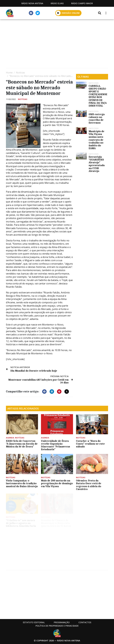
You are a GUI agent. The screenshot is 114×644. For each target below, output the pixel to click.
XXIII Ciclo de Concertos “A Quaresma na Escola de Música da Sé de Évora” (22, 444)
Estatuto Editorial (34, 622)
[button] (44, 392)
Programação (62, 622)
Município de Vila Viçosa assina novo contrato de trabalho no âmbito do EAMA (96, 140)
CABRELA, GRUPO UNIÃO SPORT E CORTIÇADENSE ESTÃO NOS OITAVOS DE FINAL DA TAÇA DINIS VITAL (98, 96)
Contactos (85, 622)
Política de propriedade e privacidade (57, 626)
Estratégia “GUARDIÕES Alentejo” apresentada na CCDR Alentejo (97, 164)
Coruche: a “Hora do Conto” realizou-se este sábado (90, 444)
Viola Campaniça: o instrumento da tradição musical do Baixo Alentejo (22, 483)
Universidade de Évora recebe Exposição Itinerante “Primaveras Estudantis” (56, 445)
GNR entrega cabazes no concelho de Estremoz (97, 119)
